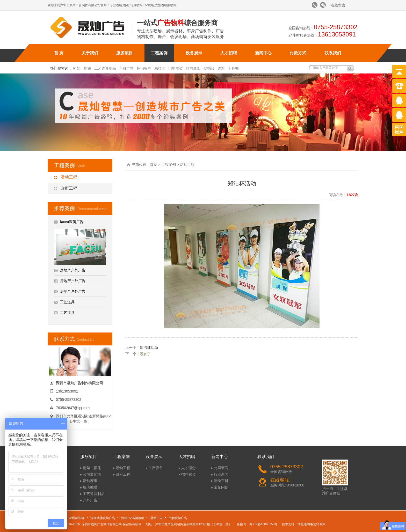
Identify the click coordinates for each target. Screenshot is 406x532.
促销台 (209, 68)
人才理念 (189, 468)
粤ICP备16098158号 (263, 524)
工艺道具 (67, 302)
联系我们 (333, 53)
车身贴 (233, 68)
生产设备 (156, 468)
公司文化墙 (92, 474)
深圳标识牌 (77, 518)
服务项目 (125, 53)
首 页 (59, 53)
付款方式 (298, 53)
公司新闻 (221, 468)
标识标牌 (144, 68)
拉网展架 (193, 68)
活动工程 (69, 177)
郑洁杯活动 (149, 348)
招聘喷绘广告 (178, 518)
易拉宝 (160, 68)
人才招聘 (229, 53)
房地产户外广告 (73, 270)
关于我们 (90, 53)
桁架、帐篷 (82, 68)
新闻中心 (263, 53)
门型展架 (176, 68)
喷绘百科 (221, 481)
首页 (154, 165)
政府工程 (69, 188)
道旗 (221, 68)
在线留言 (338, 5)
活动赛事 (90, 481)
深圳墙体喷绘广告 (103, 518)
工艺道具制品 (105, 68)
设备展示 (194, 53)
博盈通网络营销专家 (311, 524)
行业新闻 (221, 474)
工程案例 (159, 53)
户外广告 (90, 500)
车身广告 (126, 68)
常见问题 (221, 487)
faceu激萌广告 (72, 222)
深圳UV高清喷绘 (133, 518)
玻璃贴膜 (90, 487)
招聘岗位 (189, 474)
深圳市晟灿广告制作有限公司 (102, 524)
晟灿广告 (156, 518)
